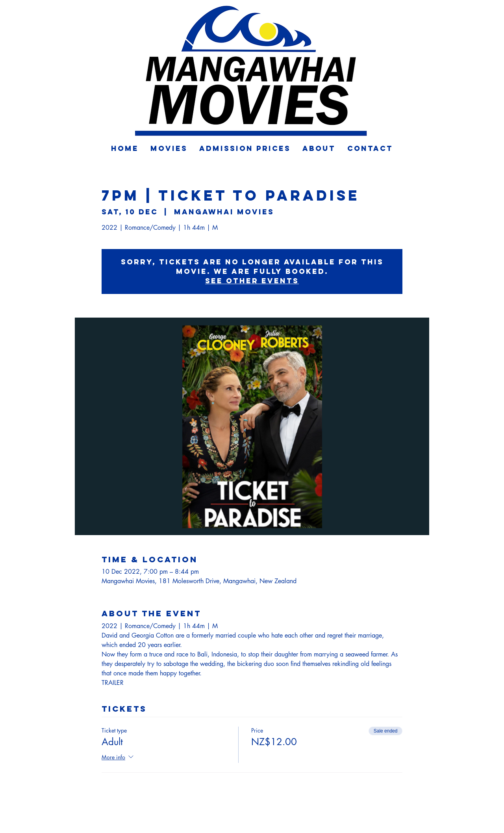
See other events (252, 281)
